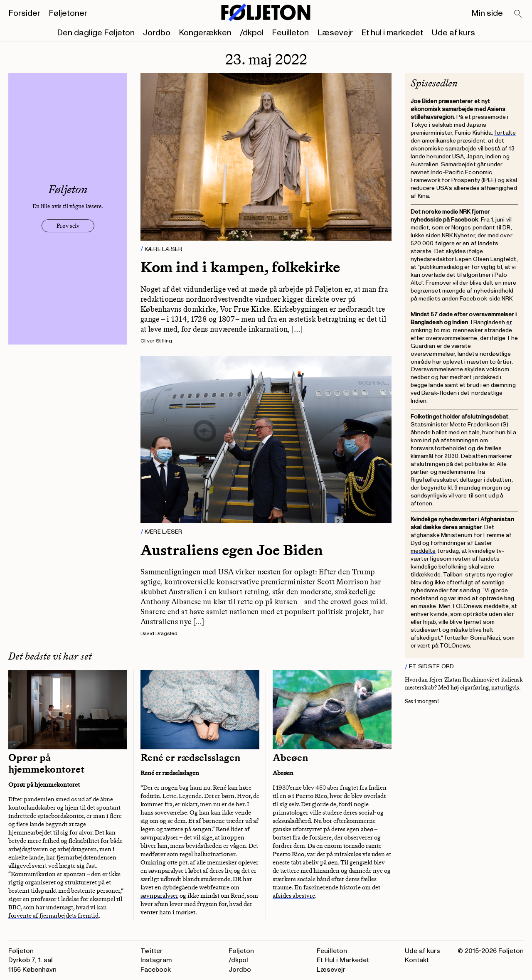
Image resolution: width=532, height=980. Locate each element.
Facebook (156, 970)
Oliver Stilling (156, 341)
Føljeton (241, 951)
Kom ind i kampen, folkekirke (240, 267)
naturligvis (505, 688)
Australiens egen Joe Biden (232, 550)
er (509, 322)
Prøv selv (68, 226)
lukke (417, 235)
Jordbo (157, 33)
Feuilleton (290, 33)
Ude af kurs (453, 33)
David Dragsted (159, 634)
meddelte (423, 551)
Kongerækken (205, 33)
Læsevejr (335, 33)
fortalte (505, 133)
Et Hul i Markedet (343, 960)
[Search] (518, 14)
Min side (487, 13)
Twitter (151, 951)
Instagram (156, 960)
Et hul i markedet (392, 33)
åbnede (421, 432)
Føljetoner (68, 13)
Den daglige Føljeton (96, 33)
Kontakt (417, 960)
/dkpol (252, 33)
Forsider (24, 13)
